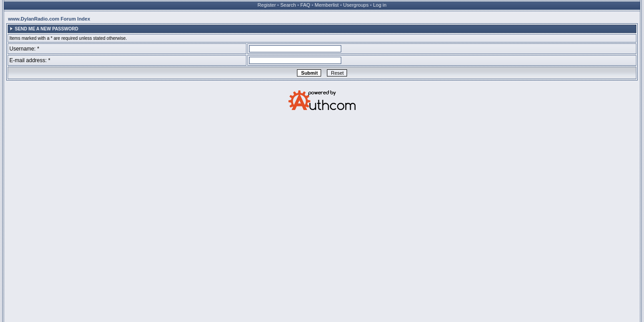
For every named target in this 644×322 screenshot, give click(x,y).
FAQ (305, 5)
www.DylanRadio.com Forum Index (49, 19)
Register (267, 5)
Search (288, 5)
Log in (380, 5)
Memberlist (327, 5)
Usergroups (356, 5)
